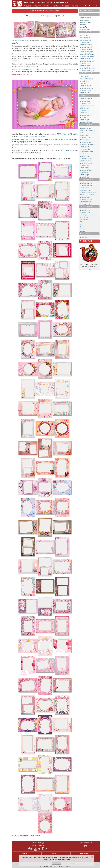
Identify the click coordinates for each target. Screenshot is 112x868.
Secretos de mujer (85, 202)
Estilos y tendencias (86, 125)
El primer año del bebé (67, 69)
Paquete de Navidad (86, 49)
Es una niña (83, 27)
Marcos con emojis (85, 128)
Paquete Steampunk (86, 170)
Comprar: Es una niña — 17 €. (21, 75)
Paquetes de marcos (86, 10)
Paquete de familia (85, 18)
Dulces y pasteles (85, 149)
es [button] (98, 6)
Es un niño (35, 66)
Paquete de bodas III (86, 47)
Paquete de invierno (86, 86)
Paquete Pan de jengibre (87, 145)
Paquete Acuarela (85, 168)
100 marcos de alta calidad (21, 41)
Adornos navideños (85, 142)
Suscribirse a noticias (85, 845)
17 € (59, 16)
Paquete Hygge (84, 175)
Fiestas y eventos (85, 32)
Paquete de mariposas (86, 99)
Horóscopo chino (85, 204)
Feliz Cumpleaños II (85, 40)
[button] (17, 104)
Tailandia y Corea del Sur (87, 215)
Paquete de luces (85, 137)
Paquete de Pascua (85, 63)
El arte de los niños (85, 22)
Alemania (82, 231)
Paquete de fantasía (86, 200)
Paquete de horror (85, 197)
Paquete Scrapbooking (86, 152)
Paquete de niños (85, 29)
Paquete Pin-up (84, 173)
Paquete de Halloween (86, 59)
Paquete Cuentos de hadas (88, 192)
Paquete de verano (85, 90)
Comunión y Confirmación (87, 68)
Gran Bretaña (84, 220)
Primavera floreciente (86, 79)
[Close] (92, 857)
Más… (89, 269)
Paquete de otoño (85, 93)
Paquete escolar (84, 20)
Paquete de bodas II (86, 45)
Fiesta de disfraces (85, 190)
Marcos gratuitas (85, 234)
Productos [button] (27, 6)
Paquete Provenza (85, 154)
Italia (81, 224)
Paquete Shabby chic (86, 158)
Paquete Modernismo (86, 163)
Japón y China (84, 217)
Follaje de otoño (84, 108)
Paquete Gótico (84, 177)
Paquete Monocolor (85, 161)
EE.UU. (81, 222)
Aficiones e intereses (87, 180)
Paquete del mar (85, 110)
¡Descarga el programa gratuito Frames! (33, 136)
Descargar (37, 6)
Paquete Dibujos (84, 165)
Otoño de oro (84, 83)
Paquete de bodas (85, 43)
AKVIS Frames (62, 134)
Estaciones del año (86, 73)
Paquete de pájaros (86, 115)
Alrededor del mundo (87, 207)
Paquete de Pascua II (86, 66)
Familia (82, 14)
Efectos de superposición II (88, 133)
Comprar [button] (46, 6)
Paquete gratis (84, 237)
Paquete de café (85, 147)
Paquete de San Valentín (87, 54)
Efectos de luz (84, 135)
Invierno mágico (84, 76)
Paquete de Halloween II (87, 61)
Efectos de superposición (87, 131)
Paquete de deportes (86, 183)
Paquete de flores (85, 101)
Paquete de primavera (86, 88)
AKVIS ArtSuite (73, 134)
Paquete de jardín (85, 104)
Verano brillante (84, 81)
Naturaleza (84, 95)
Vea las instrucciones (67, 150)
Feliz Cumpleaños (85, 38)
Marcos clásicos (84, 140)
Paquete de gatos (85, 120)
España (82, 227)
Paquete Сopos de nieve (87, 106)
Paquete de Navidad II (86, 52)
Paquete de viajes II (86, 213)
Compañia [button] (75, 6)
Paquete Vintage (85, 156)
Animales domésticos (86, 122)
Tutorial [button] (55, 6)
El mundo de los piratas (87, 195)
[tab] (89, 11)
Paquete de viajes (85, 210)
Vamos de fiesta (84, 35)
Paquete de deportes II (87, 186)
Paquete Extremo (85, 188)
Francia (82, 229)
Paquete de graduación (87, 70)
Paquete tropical (85, 113)
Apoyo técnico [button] (65, 6)
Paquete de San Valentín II (87, 56)
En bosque (83, 117)
